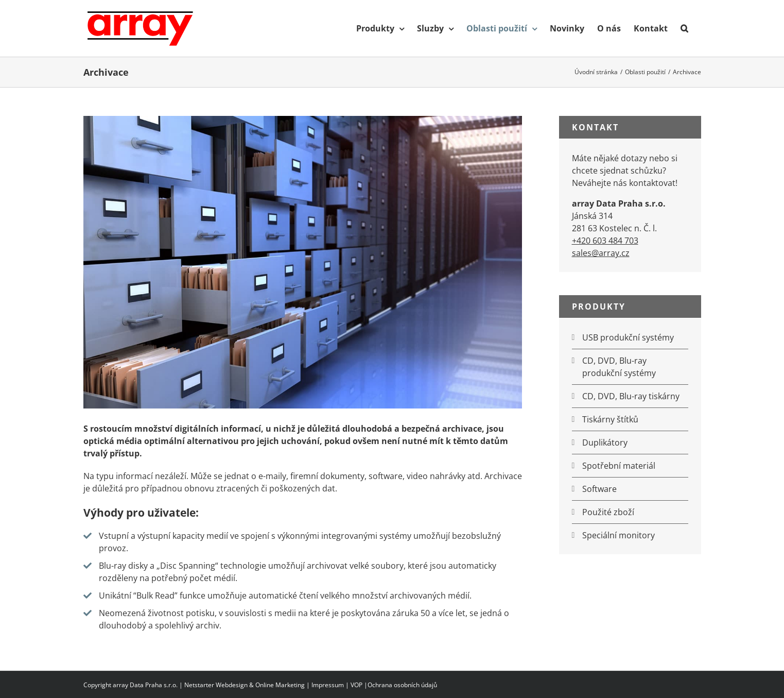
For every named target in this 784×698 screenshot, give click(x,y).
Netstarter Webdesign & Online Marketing (245, 685)
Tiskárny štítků (610, 419)
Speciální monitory (619, 535)
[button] (684, 28)
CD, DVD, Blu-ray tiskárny (631, 396)
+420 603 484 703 (605, 241)
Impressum (328, 685)
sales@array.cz (601, 253)
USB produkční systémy (628, 337)
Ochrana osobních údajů (402, 685)
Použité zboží (608, 512)
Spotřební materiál (619, 466)
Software (599, 489)
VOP (356, 685)
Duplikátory (605, 442)
